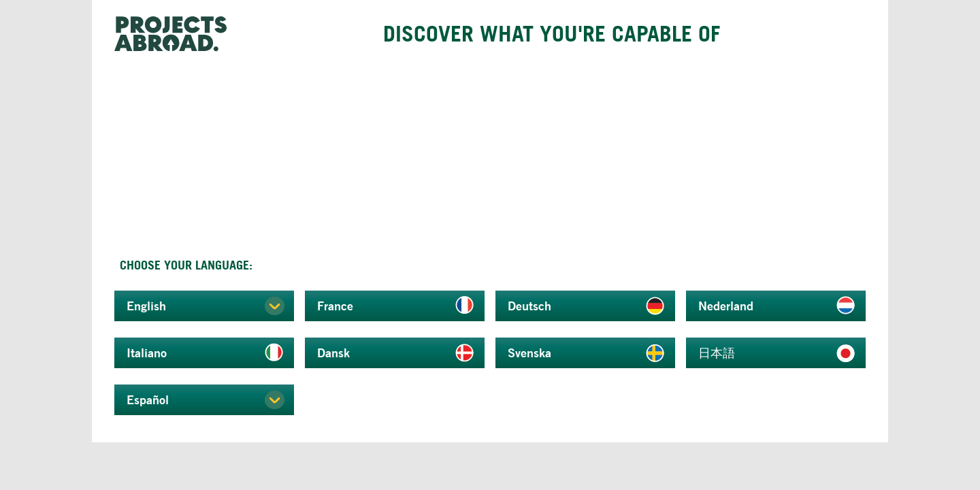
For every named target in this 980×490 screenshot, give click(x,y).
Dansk (333, 353)
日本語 (717, 353)
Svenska (529, 353)
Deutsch (529, 306)
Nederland (726, 306)
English (146, 306)
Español (148, 399)
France (335, 306)
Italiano (147, 353)
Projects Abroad (176, 34)
